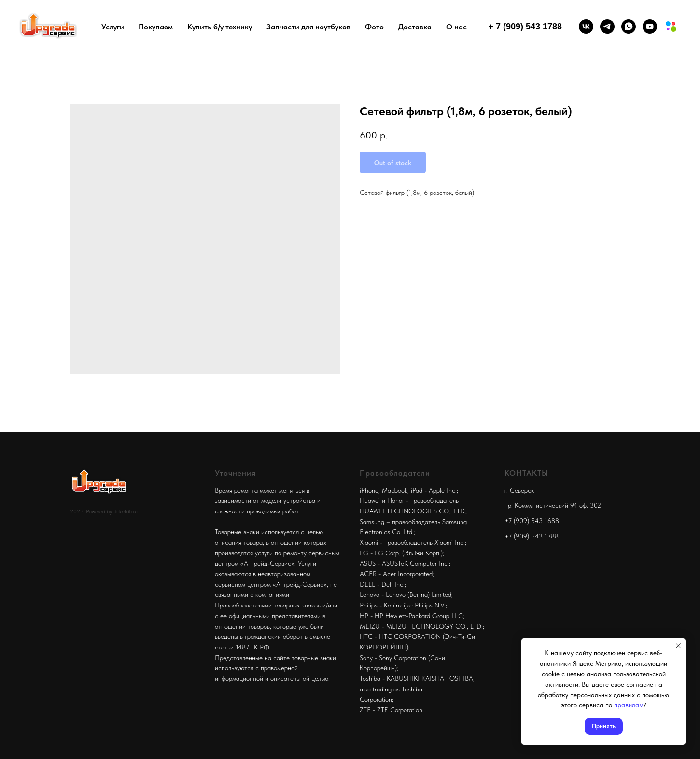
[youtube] (650, 27)
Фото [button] (374, 27)
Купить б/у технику (220, 27)
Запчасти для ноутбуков (308, 27)
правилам (629, 705)
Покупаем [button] (156, 27)
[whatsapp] (629, 27)
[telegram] (607, 27)
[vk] (586, 27)
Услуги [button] (113, 27)
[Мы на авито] (671, 27)
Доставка (415, 27)
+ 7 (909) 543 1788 (525, 27)
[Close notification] (678, 646)
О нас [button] (456, 27)
